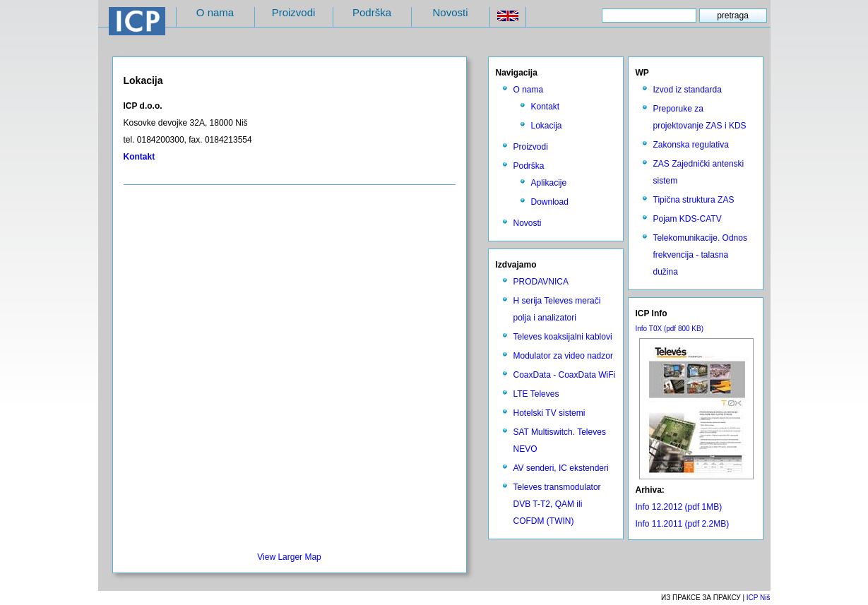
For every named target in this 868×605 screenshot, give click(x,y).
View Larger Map (289, 557)
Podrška (372, 12)
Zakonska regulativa (691, 145)
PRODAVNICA (541, 282)
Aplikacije (549, 183)
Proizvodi (294, 12)
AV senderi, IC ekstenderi (561, 468)
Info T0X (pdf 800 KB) (670, 329)
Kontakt (546, 107)
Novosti (450, 12)
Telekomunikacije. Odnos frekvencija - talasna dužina (700, 255)
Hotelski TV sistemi (549, 413)
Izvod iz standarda (688, 90)
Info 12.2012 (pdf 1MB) (679, 507)
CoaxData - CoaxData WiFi (565, 375)
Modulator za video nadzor (563, 356)
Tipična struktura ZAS (694, 200)
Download (550, 202)
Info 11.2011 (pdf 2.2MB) (683, 524)
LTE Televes (536, 394)
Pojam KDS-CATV (688, 219)
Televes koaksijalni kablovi (563, 337)
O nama (215, 12)
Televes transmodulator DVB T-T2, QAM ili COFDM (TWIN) (557, 504)
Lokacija (547, 126)
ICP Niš (759, 598)
